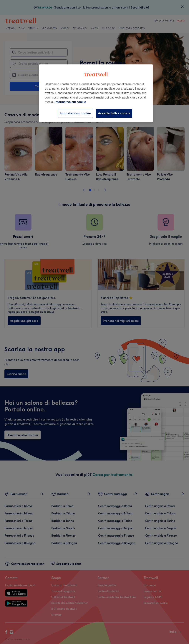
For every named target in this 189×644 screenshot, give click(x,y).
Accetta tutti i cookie (114, 113)
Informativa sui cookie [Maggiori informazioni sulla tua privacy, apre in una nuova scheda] (70, 102)
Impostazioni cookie (75, 113)
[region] (96, 93)
